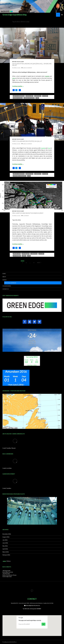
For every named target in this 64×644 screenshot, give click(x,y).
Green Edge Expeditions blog (14, 15)
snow (24, 256)
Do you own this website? (24, 624)
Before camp (30, 96)
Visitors (9, 561)
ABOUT (4, 277)
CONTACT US (6, 289)
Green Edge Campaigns (10, 283)
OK (43, 624)
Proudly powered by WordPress (10, 642)
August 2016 (6, 537)
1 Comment (26, 216)
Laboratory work (29, 98)
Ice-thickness (17, 256)
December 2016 (7, 534)
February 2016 (6, 555)
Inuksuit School (18, 98)
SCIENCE (4, 280)
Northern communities (20, 176)
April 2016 (5, 549)
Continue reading (18, 86)
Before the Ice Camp (18, 62)
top (37, 98)
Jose (14, 78)
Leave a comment (27, 68)
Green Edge (38, 96)
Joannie (47, 76)
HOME (4, 274)
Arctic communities (19, 96)
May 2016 (5, 546)
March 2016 (6, 552)
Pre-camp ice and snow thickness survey (28, 213)
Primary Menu (62, 15)
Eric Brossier (26, 254)
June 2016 (5, 543)
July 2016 (5, 540)
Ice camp (45, 96)
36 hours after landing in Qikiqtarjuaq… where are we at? (32, 64)
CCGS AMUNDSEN (7, 286)
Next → (39, 263)
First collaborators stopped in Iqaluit (27, 141)
